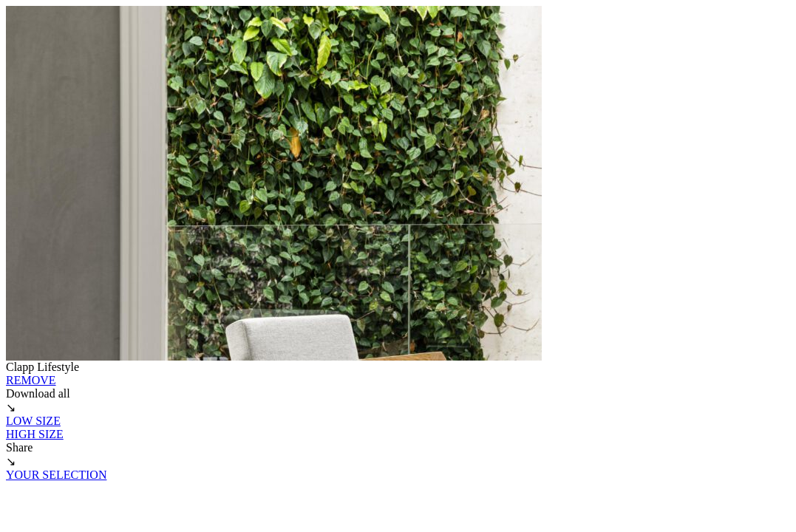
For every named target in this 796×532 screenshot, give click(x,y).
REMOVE (31, 380)
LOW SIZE (33, 421)
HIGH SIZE (35, 434)
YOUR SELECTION (56, 475)
